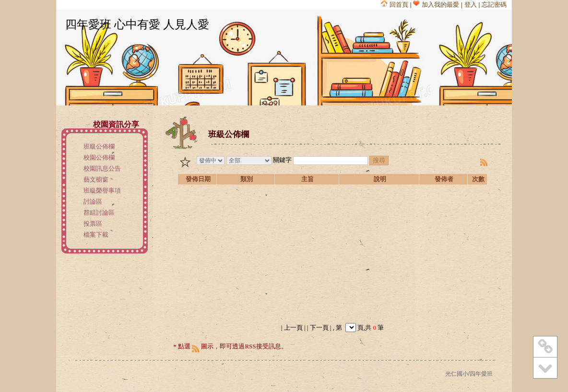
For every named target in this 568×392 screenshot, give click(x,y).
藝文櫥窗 (96, 179)
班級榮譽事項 (102, 190)
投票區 (93, 224)
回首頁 (395, 5)
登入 (471, 5)
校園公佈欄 (99, 157)
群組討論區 (99, 213)
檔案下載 (96, 235)
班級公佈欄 (99, 146)
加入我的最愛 (436, 5)
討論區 (93, 202)
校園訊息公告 (102, 168)
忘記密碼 (494, 5)
